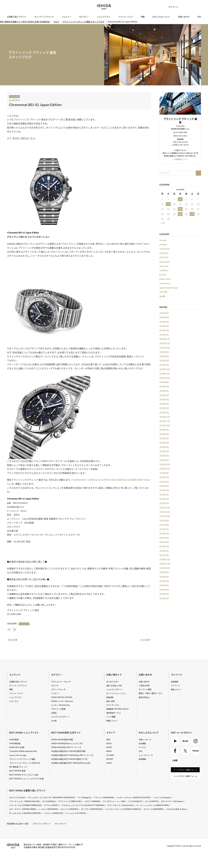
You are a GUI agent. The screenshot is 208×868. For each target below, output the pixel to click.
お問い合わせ (184, 17)
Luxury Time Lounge (18, 755)
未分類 (162, 296)
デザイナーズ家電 (58, 709)
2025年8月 (164, 356)
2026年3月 (164, 326)
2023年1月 (164, 460)
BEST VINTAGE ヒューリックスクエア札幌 (26, 779)
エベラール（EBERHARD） (154, 809)
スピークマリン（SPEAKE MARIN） (23, 809)
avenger (163, 240)
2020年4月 (164, 594)
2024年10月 (165, 378)
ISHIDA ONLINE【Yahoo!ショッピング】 (67, 743)
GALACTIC (164, 257)
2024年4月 (164, 399)
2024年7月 (164, 386)
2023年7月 (164, 438)
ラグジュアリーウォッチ (61, 682)
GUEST (109, 763)
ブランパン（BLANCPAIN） (104, 797)
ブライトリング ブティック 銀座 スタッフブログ (83, 22)
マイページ (173, 7)
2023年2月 (164, 456)
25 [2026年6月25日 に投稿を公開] (180, 214)
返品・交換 (110, 701)
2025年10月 (165, 348)
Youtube (175, 741)
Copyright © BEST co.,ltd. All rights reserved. (184, 846)
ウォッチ (55, 685)
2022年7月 (164, 477)
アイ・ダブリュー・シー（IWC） (114, 801)
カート (190, 7)
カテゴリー (84, 17)
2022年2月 (164, 499)
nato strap (164, 266)
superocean (165, 283)
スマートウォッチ (58, 689)
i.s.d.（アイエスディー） (60, 717)
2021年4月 (164, 542)
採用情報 (142, 759)
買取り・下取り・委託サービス (150, 693)
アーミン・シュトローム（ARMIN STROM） (153, 805)
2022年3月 (164, 495)
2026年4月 (164, 322)
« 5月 (162, 223)
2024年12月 (165, 369)
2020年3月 (164, 598)
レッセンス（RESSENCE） (48, 809)
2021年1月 (164, 555)
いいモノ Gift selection (61, 705)
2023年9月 (164, 430)
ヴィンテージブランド (44, 17)
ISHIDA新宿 (14, 739)
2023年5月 (164, 447)
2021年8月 (164, 525)
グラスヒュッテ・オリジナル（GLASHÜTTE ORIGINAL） (83, 805)
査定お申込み (144, 697)
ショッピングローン (114, 689)
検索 (197, 7)
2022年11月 (165, 469)
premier (163, 275)
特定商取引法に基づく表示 (18, 824)
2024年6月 (164, 391)
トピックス (14, 701)
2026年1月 (164, 335)
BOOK (109, 743)
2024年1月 (164, 413)
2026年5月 (164, 317)
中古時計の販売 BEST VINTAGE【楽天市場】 (68, 751)
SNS (199, 17)
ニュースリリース (146, 755)
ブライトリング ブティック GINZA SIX (25, 763)
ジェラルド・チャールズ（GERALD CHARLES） (123, 809)
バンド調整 (111, 717)
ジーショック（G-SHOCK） (76, 813)
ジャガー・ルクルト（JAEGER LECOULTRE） (134, 797)
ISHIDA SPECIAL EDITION (62, 697)
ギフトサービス (113, 705)
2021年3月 (164, 546)
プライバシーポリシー (42, 824)
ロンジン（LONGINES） (70, 809)
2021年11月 (165, 512)
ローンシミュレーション (116, 693)
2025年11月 (165, 343)
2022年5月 (164, 486)
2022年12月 (165, 464)
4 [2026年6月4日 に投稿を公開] (180, 199)
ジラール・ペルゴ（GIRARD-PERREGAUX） (25, 805)
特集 (143, 17)
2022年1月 (164, 503)
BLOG (185, 741)
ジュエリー (66, 17)
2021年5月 (164, 538)
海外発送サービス (114, 713)
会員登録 (175, 682)
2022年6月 (164, 482)
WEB (108, 739)
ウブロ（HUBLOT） (135, 801)
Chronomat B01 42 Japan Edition (35, 105)
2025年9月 (164, 352)
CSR (140, 751)
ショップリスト (104, 17)
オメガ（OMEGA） (49, 801)
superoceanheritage (169, 288)
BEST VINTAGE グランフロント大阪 (24, 775)
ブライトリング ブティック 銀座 (22, 759)
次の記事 (145, 640)
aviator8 (163, 244)
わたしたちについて (161, 17)
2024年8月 (164, 382)
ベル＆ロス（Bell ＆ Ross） (176, 809)
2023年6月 (164, 443)
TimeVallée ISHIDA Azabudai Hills (23, 751)
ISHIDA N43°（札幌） (17, 747)
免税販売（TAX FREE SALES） (118, 709)
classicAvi (164, 253)
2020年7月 (164, 581)
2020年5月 (164, 590)
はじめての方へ (113, 682)
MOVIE (109, 747)
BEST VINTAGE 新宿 (17, 771)
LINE (175, 760)
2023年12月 (165, 417)
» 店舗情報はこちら (180, 159)
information (165, 262)
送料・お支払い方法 (114, 685)
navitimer (164, 270)
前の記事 (13, 640)
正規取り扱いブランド (17, 17)
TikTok (195, 751)
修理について (112, 721)
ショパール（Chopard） (162, 797)
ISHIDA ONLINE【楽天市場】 (62, 739)
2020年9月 (164, 572)
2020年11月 (165, 564)
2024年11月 (165, 374)
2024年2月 (164, 408)
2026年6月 (164, 313)
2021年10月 (165, 516)
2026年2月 (164, 330)
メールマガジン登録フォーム (185, 770)
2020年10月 (165, 568)
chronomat (14, 97)
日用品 (54, 713)
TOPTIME (163, 292)
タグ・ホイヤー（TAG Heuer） (172, 801)
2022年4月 (164, 490)
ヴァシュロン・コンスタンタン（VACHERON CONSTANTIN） (51, 797)
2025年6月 (164, 365)
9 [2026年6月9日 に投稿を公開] (168, 204)
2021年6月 (164, 533)
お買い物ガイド (114, 675)
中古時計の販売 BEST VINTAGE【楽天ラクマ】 (69, 759)
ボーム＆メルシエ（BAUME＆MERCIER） (25, 813)
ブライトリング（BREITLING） (70, 801)
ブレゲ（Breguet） (84, 797)
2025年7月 (164, 361)
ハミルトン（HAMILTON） (53, 813)
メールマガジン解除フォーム (185, 776)
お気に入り (183, 7)
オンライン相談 (145, 689)
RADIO (109, 751)
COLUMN (110, 755)
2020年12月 (165, 559)
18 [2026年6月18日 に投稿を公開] (180, 209)
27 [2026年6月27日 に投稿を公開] (192, 214)
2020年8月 (164, 577)
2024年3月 (164, 404)
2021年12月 (165, 508)
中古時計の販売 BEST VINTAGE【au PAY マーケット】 (72, 755)
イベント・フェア (126, 17)
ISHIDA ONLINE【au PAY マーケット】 (66, 747)
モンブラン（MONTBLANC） (92, 809)
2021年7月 (164, 529)
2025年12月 (165, 339)
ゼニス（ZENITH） (152, 801)
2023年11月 (165, 421)
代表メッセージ (145, 739)
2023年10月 (165, 425)
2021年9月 (164, 520)
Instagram (15, 630)
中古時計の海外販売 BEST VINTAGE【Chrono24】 (71, 763)
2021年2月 (164, 551)
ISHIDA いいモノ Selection (62, 701)
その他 (54, 721)
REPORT (110, 759)
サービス (142, 747)
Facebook (9, 630)
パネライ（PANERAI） (92, 801)
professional (165, 279)
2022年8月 (164, 473)
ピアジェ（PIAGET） (52, 805)
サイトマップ (60, 824)
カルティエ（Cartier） (17, 797)
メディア (111, 732)
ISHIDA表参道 (15, 743)
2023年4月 (164, 451)
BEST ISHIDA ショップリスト (24, 732)
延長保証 (110, 697)
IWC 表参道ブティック (18, 767)
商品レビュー (176, 689)
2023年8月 (164, 434)
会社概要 (142, 743)
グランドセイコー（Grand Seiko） (121, 805)
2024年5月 (164, 395)
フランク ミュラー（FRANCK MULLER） (24, 801)
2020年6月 (164, 585)
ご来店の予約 (144, 685)
